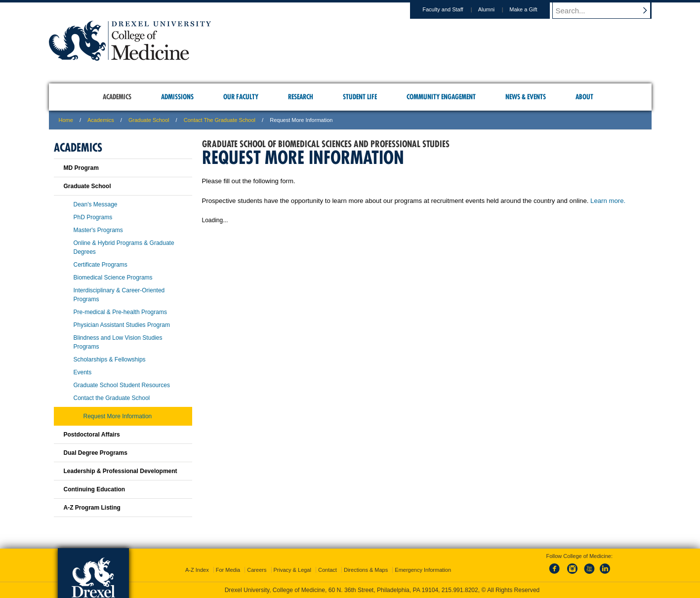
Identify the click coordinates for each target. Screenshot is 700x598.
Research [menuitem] (301, 97)
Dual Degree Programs (96, 453)
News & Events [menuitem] (526, 97)
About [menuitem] (584, 97)
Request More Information (118, 416)
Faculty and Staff (452, 9)
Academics (101, 120)
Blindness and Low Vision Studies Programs (118, 342)
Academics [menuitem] (117, 97)
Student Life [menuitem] (360, 97)
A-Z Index (197, 570)
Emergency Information (423, 570)
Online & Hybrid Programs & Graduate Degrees (124, 247)
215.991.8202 (460, 590)
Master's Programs (98, 230)
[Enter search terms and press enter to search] (607, 10)
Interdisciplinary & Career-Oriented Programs (119, 295)
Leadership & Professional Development (121, 471)
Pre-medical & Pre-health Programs (120, 312)
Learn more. (608, 201)
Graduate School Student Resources (122, 385)
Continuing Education (95, 489)
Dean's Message (96, 204)
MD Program (81, 168)
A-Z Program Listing (92, 508)
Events (83, 372)
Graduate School (149, 120)
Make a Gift (533, 9)
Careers (257, 570)
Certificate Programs (101, 265)
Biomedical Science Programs (113, 278)
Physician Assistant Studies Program (122, 325)
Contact (328, 570)
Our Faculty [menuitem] (241, 97)
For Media (228, 570)
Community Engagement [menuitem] (441, 97)
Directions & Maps (366, 570)
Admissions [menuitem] (177, 97)
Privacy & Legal (292, 570)
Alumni (496, 9)
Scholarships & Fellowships (110, 359)
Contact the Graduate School (220, 120)
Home (66, 120)
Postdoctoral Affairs (92, 435)
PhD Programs (93, 217)
